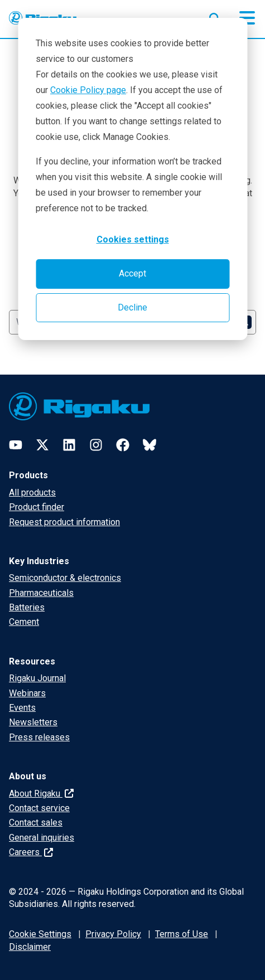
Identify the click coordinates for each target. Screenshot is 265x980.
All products (32, 493)
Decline (132, 307)
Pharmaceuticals (41, 593)
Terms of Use (182, 934)
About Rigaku (41, 794)
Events (22, 708)
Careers (31, 852)
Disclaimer (30, 947)
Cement (24, 622)
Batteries (27, 607)
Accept (132, 273)
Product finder (37, 507)
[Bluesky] (150, 445)
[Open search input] (215, 16)
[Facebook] (123, 445)
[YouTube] (16, 445)
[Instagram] (96, 445)
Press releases (39, 737)
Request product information (64, 522)
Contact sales (36, 823)
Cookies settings (133, 239)
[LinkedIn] (69, 445)
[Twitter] (42, 445)
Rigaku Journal (37, 678)
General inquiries (42, 838)
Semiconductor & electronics (65, 578)
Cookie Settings (40, 934)
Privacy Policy (113, 934)
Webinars (27, 693)
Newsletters (33, 722)
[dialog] (132, 179)
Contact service (39, 808)
